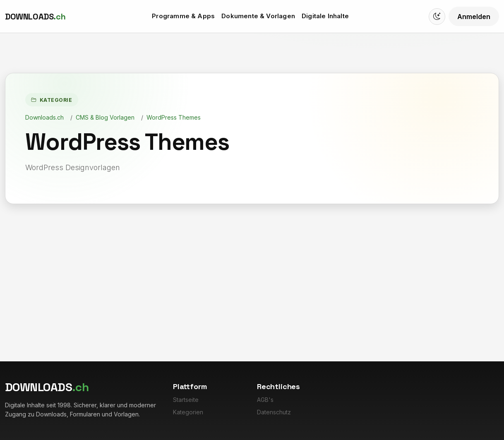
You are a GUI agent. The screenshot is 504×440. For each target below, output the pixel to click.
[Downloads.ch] (35, 17)
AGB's (265, 400)
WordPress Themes (174, 117)
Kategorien (188, 412)
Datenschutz (274, 412)
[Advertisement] (252, 266)
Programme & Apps (183, 16)
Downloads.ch (44, 117)
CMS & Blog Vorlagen (105, 117)
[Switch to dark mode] (437, 17)
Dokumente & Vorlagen (258, 16)
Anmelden (474, 17)
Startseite (186, 400)
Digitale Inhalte (325, 16)
